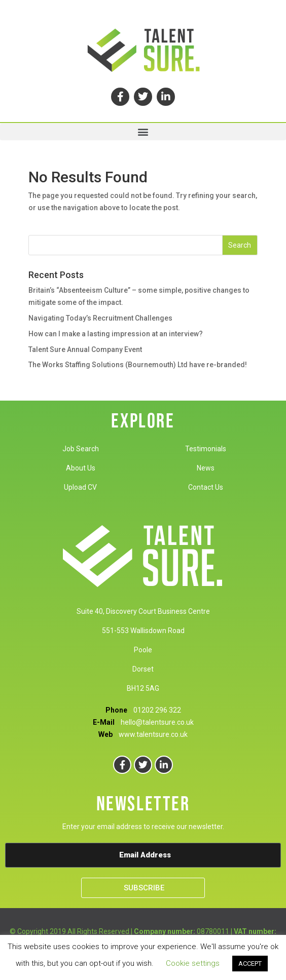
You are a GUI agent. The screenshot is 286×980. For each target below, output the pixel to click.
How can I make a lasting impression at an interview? (116, 334)
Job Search (81, 449)
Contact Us (206, 487)
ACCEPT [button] (250, 964)
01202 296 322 (157, 710)
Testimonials (206, 449)
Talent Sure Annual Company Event (85, 349)
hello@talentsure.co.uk (157, 722)
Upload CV (80, 487)
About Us (81, 468)
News (206, 468)
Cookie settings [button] (193, 963)
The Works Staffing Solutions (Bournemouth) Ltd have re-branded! (138, 365)
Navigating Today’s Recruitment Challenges (100, 318)
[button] (143, 132)
